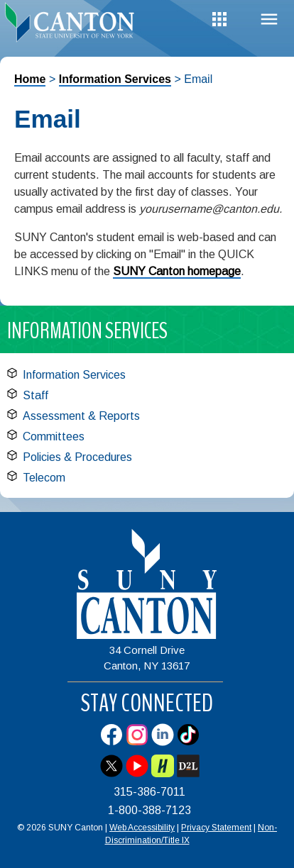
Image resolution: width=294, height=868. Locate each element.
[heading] (73, 24)
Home (30, 79)
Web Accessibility (142, 828)
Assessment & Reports (81, 416)
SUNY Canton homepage (177, 271)
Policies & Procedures (77, 457)
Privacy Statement (216, 828)
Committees (54, 436)
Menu (269, 20)
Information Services (115, 79)
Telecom (44, 478)
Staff (36, 395)
